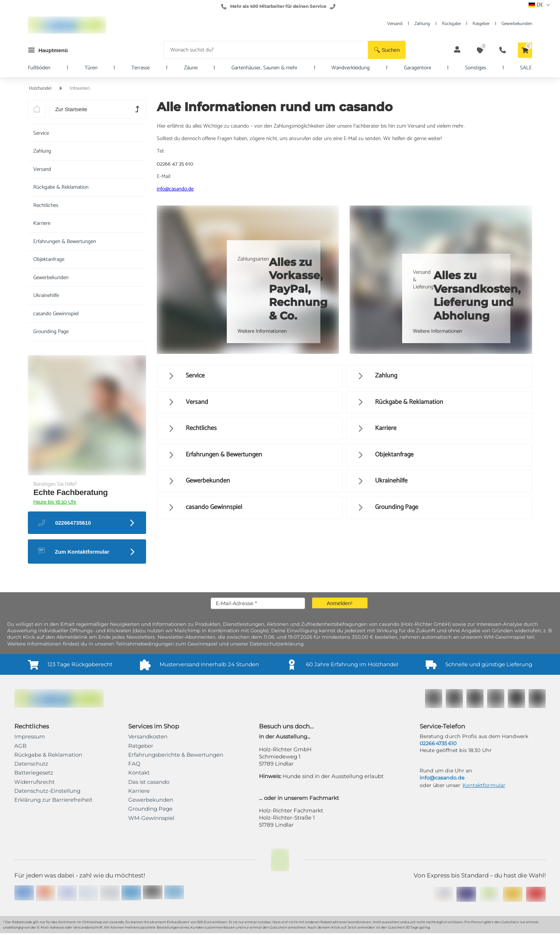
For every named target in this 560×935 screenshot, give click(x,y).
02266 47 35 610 (175, 164)
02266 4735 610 (438, 743)
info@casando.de (175, 189)
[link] (53, 800)
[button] (387, 50)
